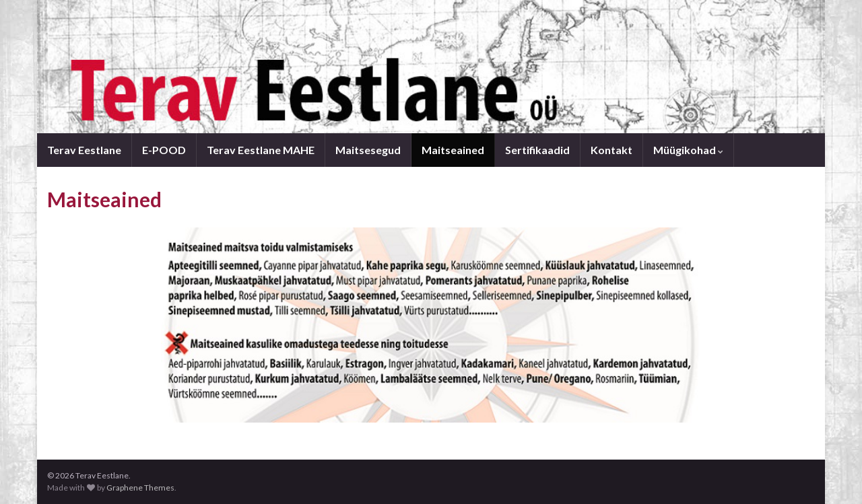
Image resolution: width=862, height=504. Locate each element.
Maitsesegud (368, 150)
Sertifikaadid (537, 150)
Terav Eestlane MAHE (261, 150)
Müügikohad (688, 150)
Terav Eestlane (84, 150)
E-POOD (164, 150)
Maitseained (453, 150)
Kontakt (611, 150)
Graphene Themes (140, 488)
